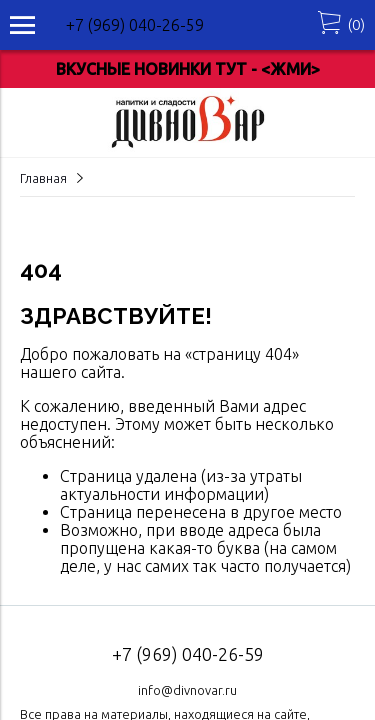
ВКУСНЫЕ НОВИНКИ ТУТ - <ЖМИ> (188, 69)
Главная (43, 178)
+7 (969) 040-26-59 (135, 25)
